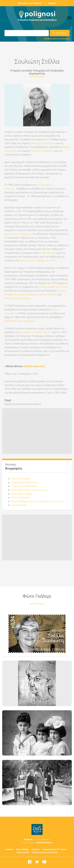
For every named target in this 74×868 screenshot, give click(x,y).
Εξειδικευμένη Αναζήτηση (57, 39)
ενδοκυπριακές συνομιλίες (54, 287)
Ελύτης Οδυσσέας (21, 497)
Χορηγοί (52, 3)
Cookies (9, 849)
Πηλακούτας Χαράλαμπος (25, 482)
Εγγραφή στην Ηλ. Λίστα (54, 849)
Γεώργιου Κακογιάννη (43, 151)
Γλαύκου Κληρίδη (48, 294)
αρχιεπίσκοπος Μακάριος (18, 234)
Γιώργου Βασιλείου (27, 294)
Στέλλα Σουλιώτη (34, 366)
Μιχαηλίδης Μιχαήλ (22, 494)
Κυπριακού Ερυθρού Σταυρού (36, 332)
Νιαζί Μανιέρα (48, 253)
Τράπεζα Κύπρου (44, 842)
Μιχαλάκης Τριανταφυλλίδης (20, 321)
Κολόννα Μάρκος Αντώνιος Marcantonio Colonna (37, 501)
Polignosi (28, 839)
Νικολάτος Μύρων (21, 479)
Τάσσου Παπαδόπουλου (17, 298)
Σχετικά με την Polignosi (30, 3)
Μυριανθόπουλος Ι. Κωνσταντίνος (29, 490)
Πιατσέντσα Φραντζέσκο (24, 486)
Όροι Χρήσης (22, 849)
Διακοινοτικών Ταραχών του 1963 (38, 260)
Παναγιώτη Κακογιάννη (43, 143)
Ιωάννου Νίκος (19, 505)
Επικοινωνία (23, 852)
